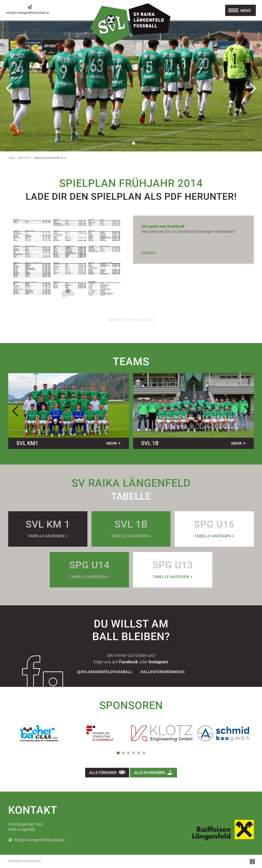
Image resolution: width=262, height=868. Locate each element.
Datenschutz (32, 861)
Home (12, 158)
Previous (9, 88)
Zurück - (149, 253)
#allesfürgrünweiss (163, 672)
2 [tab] (134, 143)
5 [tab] (139, 753)
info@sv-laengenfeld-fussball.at (28, 13)
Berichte (24, 158)
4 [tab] (134, 753)
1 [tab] (128, 143)
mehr (112, 443)
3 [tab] (128, 753)
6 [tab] (144, 753)
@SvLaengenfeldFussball (105, 672)
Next (253, 88)
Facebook (129, 662)
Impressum (15, 861)
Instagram (158, 662)
